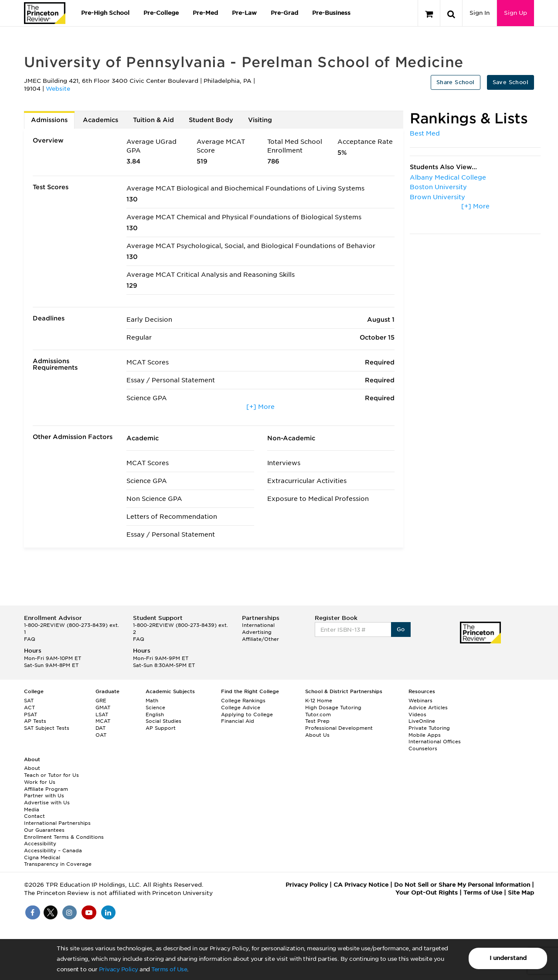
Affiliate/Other (260, 639)
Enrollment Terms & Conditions (64, 837)
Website (58, 89)
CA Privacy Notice (361, 885)
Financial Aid (238, 721)
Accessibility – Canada (53, 851)
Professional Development (339, 728)
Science (155, 708)
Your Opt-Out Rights (427, 893)
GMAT (103, 708)
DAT (100, 728)
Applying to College (247, 715)
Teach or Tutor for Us (51, 775)
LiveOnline (422, 721)
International (258, 625)
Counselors (423, 749)
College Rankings (243, 701)
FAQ (30, 639)
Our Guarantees (44, 830)
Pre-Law (244, 13)
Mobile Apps (425, 735)
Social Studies (163, 721)
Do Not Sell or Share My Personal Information (462, 885)
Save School (510, 82)
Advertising (257, 632)
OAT (101, 735)
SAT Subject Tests (47, 728)
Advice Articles (428, 708)
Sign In (480, 13)
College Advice (241, 708)
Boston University (438, 187)
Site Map (521, 893)
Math (152, 701)
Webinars (420, 701)
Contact (34, 816)
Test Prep (317, 721)
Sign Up (515, 13)
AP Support (161, 728)
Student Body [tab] (211, 120)
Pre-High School (105, 13)
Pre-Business (331, 13)
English (155, 715)
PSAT (31, 715)
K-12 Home (319, 701)
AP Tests (35, 721)
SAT (29, 701)
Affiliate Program (46, 789)
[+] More (260, 407)
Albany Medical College (448, 177)
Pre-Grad (284, 13)
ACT (29, 708)
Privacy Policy (119, 969)
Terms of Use (169, 969)
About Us (317, 735)
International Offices (435, 742)
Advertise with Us (47, 803)
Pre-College (161, 13)
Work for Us (40, 782)
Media (32, 810)
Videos (417, 715)
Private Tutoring (429, 728)
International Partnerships (57, 823)
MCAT (103, 721)
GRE (101, 701)
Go (401, 629)
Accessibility (40, 844)
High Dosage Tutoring (333, 708)
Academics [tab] (100, 120)
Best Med (425, 133)
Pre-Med (205, 13)
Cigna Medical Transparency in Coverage (58, 861)
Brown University (437, 197)
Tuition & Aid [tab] (153, 120)
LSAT (102, 715)
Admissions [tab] (49, 120)
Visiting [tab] (260, 120)
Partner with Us (44, 796)
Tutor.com (318, 715)
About (32, 768)
